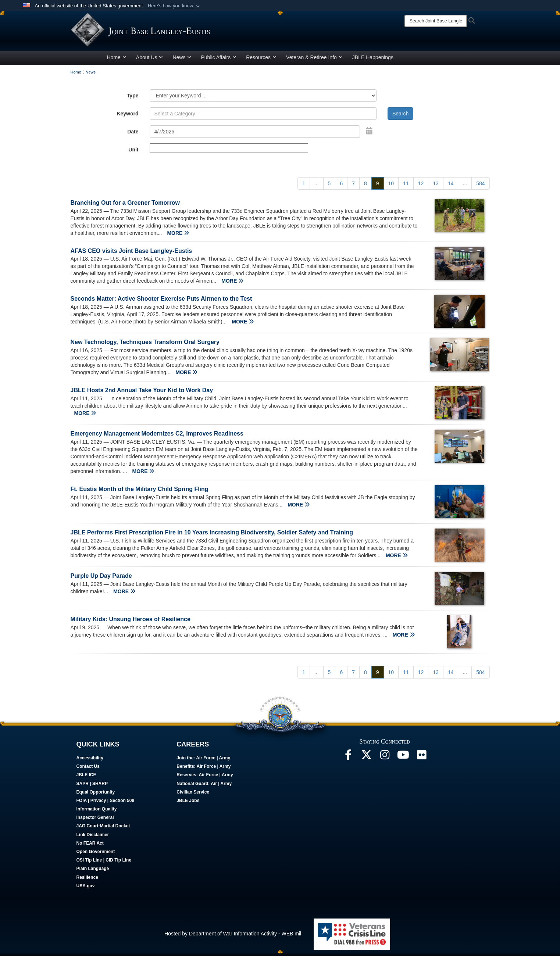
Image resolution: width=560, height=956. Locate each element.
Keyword (127, 116)
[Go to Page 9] (378, 186)
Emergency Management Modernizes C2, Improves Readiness (157, 436)
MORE (178, 236)
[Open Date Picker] (369, 133)
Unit (133, 152)
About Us (150, 60)
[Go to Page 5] (329, 186)
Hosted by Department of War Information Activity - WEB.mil (233, 936)
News (182, 60)
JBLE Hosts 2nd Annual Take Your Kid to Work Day (142, 393)
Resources (261, 60)
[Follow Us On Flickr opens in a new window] (422, 759)
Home (117, 60)
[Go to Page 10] (391, 186)
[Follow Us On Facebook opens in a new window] (348, 759)
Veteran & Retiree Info (314, 60)
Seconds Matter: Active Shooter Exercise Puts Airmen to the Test (161, 302)
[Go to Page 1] (304, 186)
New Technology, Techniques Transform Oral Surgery (145, 345)
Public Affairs (219, 60)
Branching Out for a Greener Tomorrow (125, 205)
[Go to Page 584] (480, 186)
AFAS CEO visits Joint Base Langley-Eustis (131, 253)
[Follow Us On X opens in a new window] (367, 759)
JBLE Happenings (373, 60)
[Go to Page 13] (436, 186)
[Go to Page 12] (421, 186)
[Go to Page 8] (365, 186)
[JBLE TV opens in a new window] (403, 759)
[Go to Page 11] (406, 186)
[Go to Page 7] (353, 186)
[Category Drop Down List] (263, 98)
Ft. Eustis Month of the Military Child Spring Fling (140, 492)
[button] (174, 6)
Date (133, 134)
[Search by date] (255, 134)
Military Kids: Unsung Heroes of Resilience (131, 622)
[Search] (436, 21)
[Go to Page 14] (451, 186)
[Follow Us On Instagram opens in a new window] (385, 759)
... (317, 186)
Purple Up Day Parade (101, 578)
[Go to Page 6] (341, 186)
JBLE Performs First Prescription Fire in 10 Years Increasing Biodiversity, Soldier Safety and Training (212, 535)
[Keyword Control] (263, 116)
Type (133, 98)
